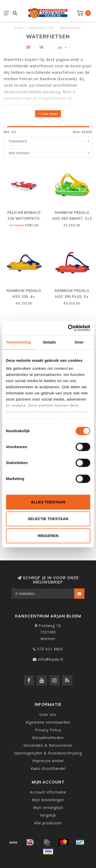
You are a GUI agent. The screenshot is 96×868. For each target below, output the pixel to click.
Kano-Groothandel (48, 768)
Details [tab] (49, 342)
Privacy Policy (48, 730)
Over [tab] (79, 342)
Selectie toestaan (48, 519)
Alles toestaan (48, 502)
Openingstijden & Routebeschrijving (48, 753)
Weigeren (48, 536)
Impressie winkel (48, 761)
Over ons (48, 714)
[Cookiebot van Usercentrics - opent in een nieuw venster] (68, 328)
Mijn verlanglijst (48, 807)
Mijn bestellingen (48, 800)
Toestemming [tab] (18, 342)
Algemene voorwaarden (48, 722)
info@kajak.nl (51, 659)
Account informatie (48, 792)
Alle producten (48, 823)
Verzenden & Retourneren (48, 745)
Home (19, 28)
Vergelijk (48, 815)
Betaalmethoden (48, 738)
